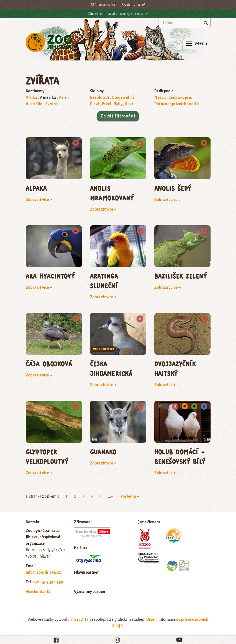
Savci (130, 104)
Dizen (151, 619)
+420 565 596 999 (48, 582)
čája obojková (49, 364)
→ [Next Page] (112, 496)
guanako (103, 452)
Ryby (118, 104)
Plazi (95, 104)
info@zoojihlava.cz (43, 572)
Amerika (48, 97)
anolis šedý (173, 188)
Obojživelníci (124, 97)
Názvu (160, 97)
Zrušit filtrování (118, 116)
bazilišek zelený (181, 276)
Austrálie (34, 104)
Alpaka (36, 188)
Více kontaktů (38, 592)
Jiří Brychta (78, 619)
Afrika (32, 97)
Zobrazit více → (39, 200)
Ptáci (106, 104)
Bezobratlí (100, 97)
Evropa (52, 104)
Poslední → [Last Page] (130, 496)
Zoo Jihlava (49, 42)
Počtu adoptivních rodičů (177, 104)
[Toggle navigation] (196, 43)
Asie (63, 97)
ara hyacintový (50, 276)
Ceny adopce (180, 97)
